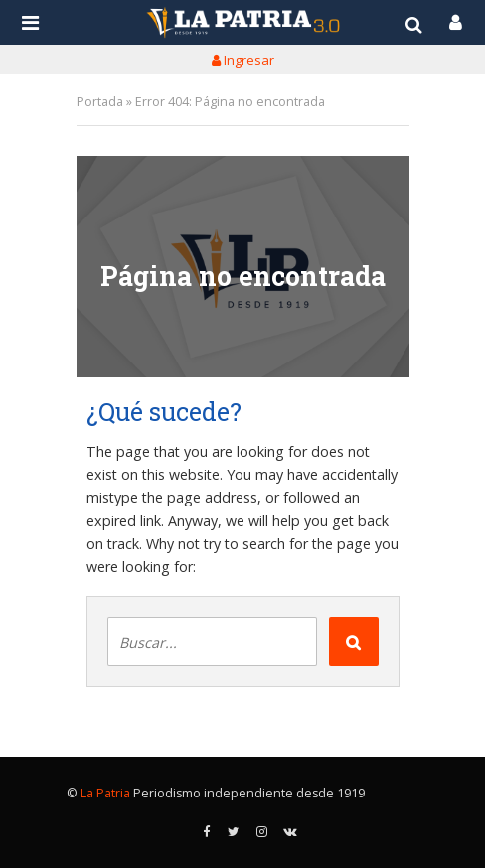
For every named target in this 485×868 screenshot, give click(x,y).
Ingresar (243, 60)
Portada (100, 102)
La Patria (105, 793)
